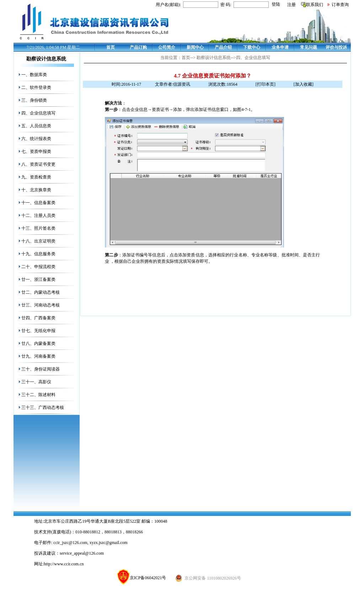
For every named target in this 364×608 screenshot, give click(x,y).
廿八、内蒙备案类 (38, 343)
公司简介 (167, 47)
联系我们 (315, 5)
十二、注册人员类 (38, 215)
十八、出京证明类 (38, 241)
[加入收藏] (304, 84)
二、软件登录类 (36, 87)
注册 (291, 5)
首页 (111, 47)
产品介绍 (223, 47)
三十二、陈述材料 (38, 395)
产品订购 (138, 47)
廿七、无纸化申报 (38, 331)
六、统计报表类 (36, 139)
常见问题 (309, 47)
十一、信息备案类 (38, 203)
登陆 (276, 4)
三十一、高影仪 (36, 382)
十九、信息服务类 (38, 254)
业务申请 (280, 47)
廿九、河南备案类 (38, 356)
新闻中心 (195, 47)
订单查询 (340, 5)
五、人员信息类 (36, 126)
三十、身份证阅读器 (41, 369)
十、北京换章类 (36, 190)
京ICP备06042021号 (142, 578)
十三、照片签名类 (38, 228)
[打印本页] (266, 84)
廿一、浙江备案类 (38, 279)
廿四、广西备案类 (38, 318)
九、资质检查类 (36, 177)
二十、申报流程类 (38, 267)
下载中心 (252, 47)
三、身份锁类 (34, 100)
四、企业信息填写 (38, 113)
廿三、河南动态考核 (41, 305)
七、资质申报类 (36, 151)
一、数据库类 (34, 75)
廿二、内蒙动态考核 (41, 292)
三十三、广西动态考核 (43, 407)
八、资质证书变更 (38, 164)
